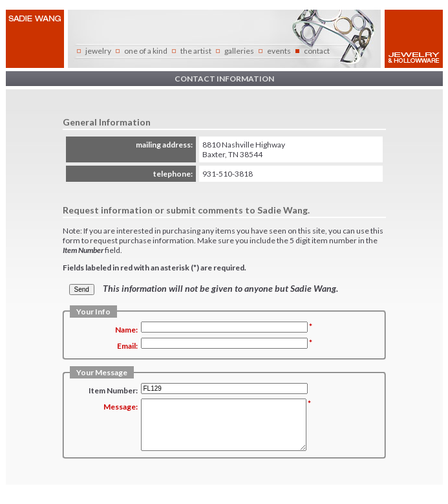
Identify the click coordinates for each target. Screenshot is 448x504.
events (279, 51)
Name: (126, 330)
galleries (239, 51)
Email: (127, 346)
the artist (196, 51)
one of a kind (146, 51)
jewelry (98, 51)
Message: (121, 407)
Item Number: (113, 390)
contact (317, 51)
